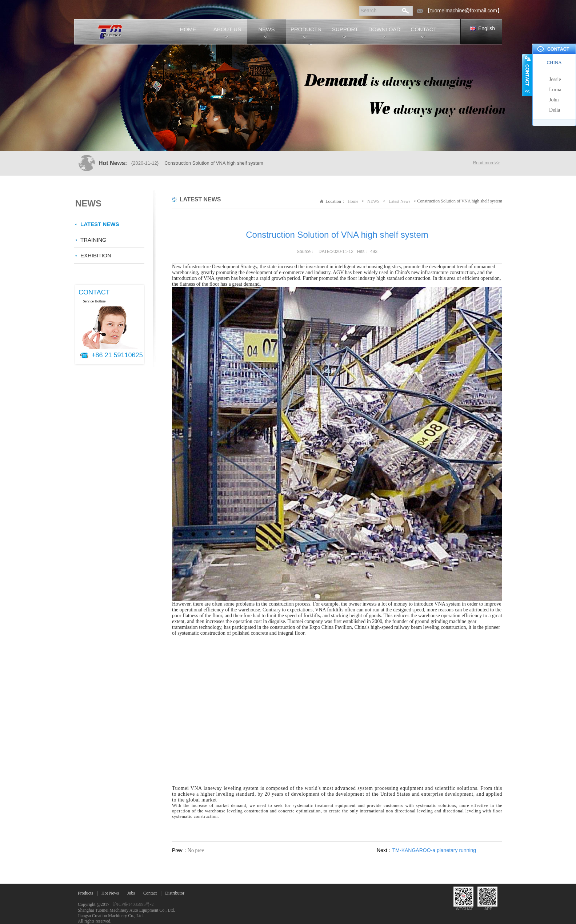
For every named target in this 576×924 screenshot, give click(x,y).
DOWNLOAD (384, 29)
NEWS (267, 29)
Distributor (175, 893)
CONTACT (423, 29)
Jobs (131, 893)
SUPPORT (345, 29)
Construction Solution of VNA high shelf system (214, 163)
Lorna (555, 90)
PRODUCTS (306, 29)
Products (85, 893)
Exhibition (96, 255)
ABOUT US (227, 29)
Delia (555, 110)
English (487, 28)
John (554, 100)
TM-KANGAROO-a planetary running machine (434, 853)
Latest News (100, 224)
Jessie (555, 79)
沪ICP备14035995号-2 (133, 904)
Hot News (110, 893)
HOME (188, 29)
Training (93, 240)
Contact (150, 893)
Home (353, 201)
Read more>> (486, 163)
